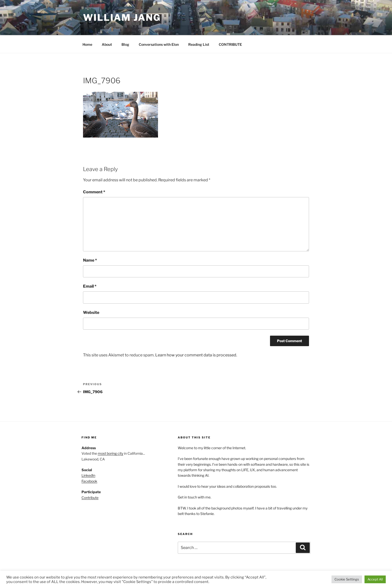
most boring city (110, 453)
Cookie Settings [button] (347, 579)
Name (90, 260)
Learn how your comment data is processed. (196, 355)
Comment (94, 192)
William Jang (122, 18)
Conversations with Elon (159, 44)
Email (90, 286)
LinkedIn (88, 475)
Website (91, 313)
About (107, 44)
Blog (125, 44)
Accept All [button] (375, 579)
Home (87, 44)
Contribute (90, 498)
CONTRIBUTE (230, 44)
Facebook (89, 481)
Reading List (199, 44)
